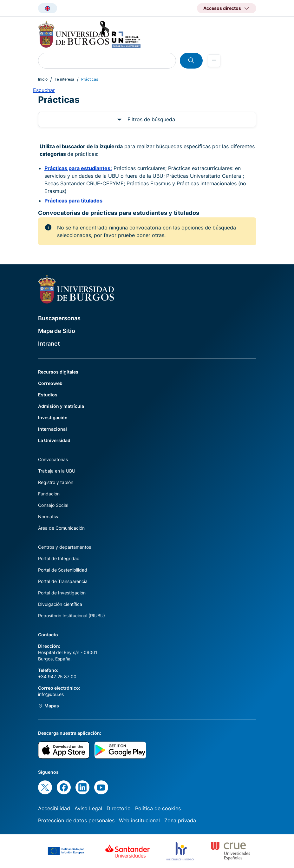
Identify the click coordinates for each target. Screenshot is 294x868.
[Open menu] (214, 61)
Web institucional (139, 820)
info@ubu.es (51, 694)
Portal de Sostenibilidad (63, 570)
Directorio (119, 808)
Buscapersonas (59, 318)
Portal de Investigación (62, 593)
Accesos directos (222, 8)
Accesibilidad (54, 808)
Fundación (49, 494)
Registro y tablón (56, 482)
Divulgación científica (60, 604)
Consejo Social (53, 505)
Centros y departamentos (65, 547)
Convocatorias (53, 459)
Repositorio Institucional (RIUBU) (72, 616)
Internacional (52, 429)
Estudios (48, 395)
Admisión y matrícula (61, 406)
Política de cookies (158, 808)
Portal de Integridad (59, 558)
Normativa (49, 517)
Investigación (53, 417)
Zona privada (180, 820)
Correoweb (50, 383)
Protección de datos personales (76, 820)
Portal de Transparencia (63, 581)
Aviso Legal (88, 808)
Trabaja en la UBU (57, 471)
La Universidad (54, 440)
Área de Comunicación (61, 528)
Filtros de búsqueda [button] (151, 119)
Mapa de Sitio (57, 331)
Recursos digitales (58, 372)
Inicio (43, 79)
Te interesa (64, 79)
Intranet (49, 344)
